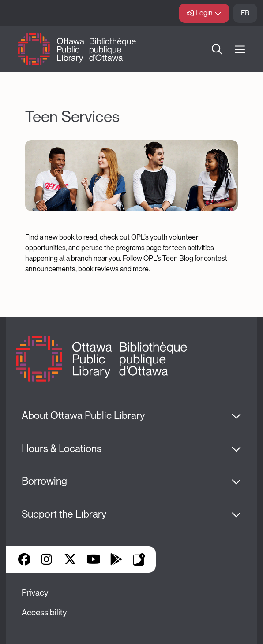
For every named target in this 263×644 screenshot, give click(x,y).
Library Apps (139, 559)
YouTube (93, 559)
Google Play (116, 559)
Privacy (35, 593)
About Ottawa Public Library (83, 415)
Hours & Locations (62, 448)
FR (245, 13)
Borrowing (44, 481)
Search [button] (217, 49)
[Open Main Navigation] (240, 50)
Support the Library (64, 514)
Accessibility (44, 613)
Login (204, 13)
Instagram (47, 559)
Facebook (24, 559)
